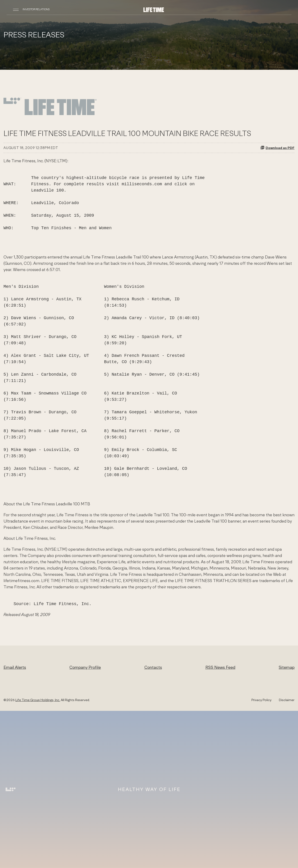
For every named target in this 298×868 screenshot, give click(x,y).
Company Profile (85, 667)
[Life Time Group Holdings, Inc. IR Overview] (154, 9)
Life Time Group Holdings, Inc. (38, 700)
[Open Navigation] (16, 9)
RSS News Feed (220, 667)
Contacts (153, 667)
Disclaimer (287, 700)
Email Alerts (15, 667)
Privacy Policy (261, 700)
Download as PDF (277, 148)
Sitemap (287, 667)
